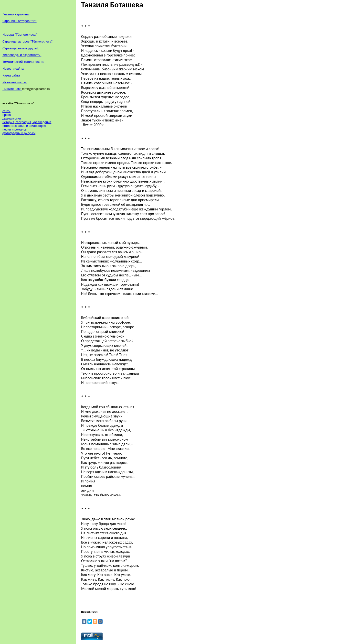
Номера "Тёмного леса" (20, 35)
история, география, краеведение (27, 122)
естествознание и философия (24, 126)
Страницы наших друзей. (21, 48)
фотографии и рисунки (19, 133)
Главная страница (16, 14)
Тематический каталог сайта (23, 62)
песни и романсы (15, 129)
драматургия (12, 118)
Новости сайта (13, 69)
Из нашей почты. (15, 82)
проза (7, 115)
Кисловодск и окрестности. (22, 55)
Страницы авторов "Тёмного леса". (28, 41)
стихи (6, 111)
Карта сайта (11, 75)
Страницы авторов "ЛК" (20, 21)
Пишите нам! (12, 89)
